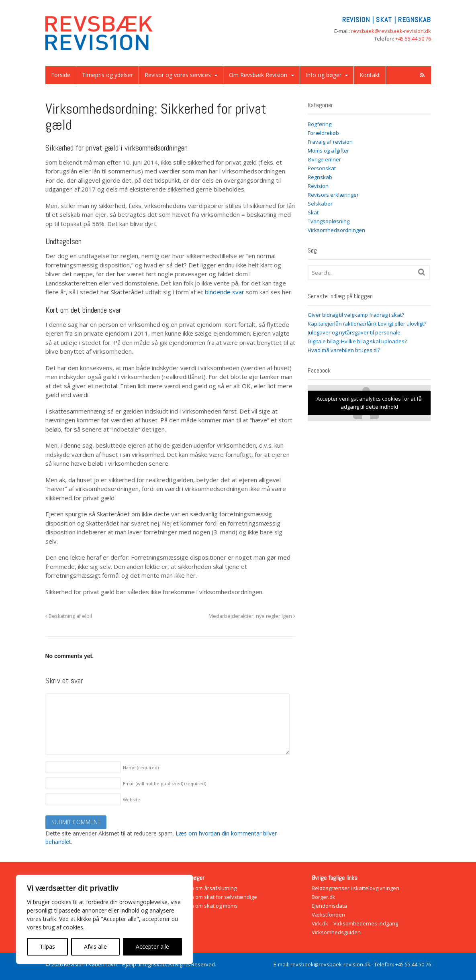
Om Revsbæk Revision (258, 75)
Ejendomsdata (329, 906)
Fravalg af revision (330, 142)
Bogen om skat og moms (208, 906)
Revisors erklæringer (333, 195)
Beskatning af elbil (69, 616)
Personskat (322, 168)
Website (132, 800)
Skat (313, 212)
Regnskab (320, 177)
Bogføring (320, 124)
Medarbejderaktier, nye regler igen (252, 616)
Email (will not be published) (164, 783)
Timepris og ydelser (107, 75)
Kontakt (370, 75)
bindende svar (225, 292)
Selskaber (320, 204)
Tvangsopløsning (329, 221)
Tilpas (47, 946)
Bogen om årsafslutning (207, 888)
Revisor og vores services (178, 75)
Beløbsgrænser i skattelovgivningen (355, 888)
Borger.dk (324, 897)
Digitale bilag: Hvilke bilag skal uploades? (357, 341)
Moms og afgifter (328, 151)
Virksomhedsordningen (336, 230)
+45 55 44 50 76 (413, 39)
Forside (61, 75)
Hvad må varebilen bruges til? (344, 350)
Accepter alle (152, 946)
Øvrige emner (324, 159)
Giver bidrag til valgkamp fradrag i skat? (356, 315)
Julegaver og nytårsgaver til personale (354, 332)
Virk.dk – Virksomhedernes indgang (355, 923)
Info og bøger (324, 75)
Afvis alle (95, 946)
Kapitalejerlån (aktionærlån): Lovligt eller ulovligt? (367, 324)
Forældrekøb (323, 133)
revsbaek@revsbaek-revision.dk (391, 31)
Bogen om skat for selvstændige (218, 897)
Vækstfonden (328, 915)
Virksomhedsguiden (336, 932)
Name (141, 767)
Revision (318, 186)
